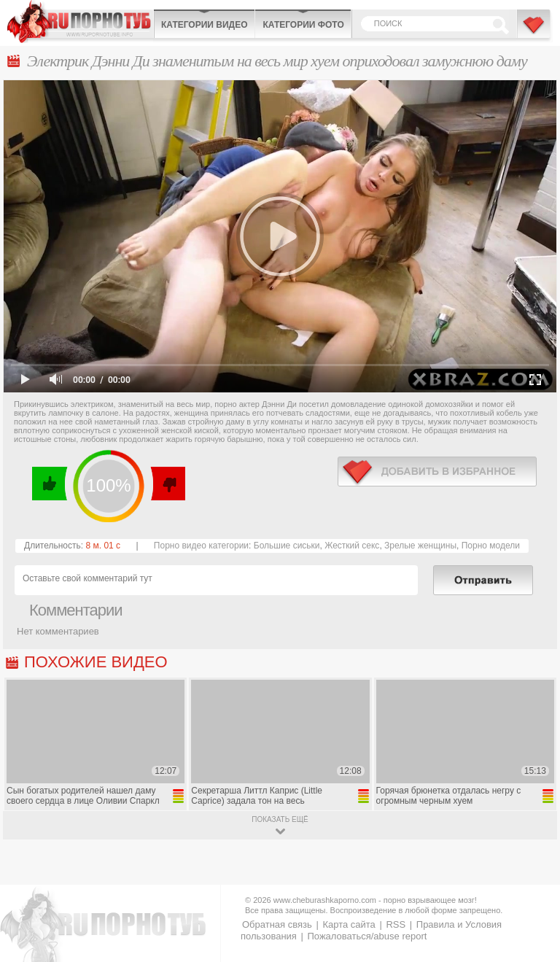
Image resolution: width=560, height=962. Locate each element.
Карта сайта (349, 924)
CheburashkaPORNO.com (80, 22)
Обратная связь (277, 924)
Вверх (532, 908)
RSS (396, 924)
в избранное (437, 472)
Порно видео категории (201, 546)
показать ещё (280, 819)
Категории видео (204, 25)
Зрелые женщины (420, 546)
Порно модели (491, 546)
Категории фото (303, 25)
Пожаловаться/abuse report (367, 936)
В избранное (534, 31)
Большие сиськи (287, 546)
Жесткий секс (352, 546)
